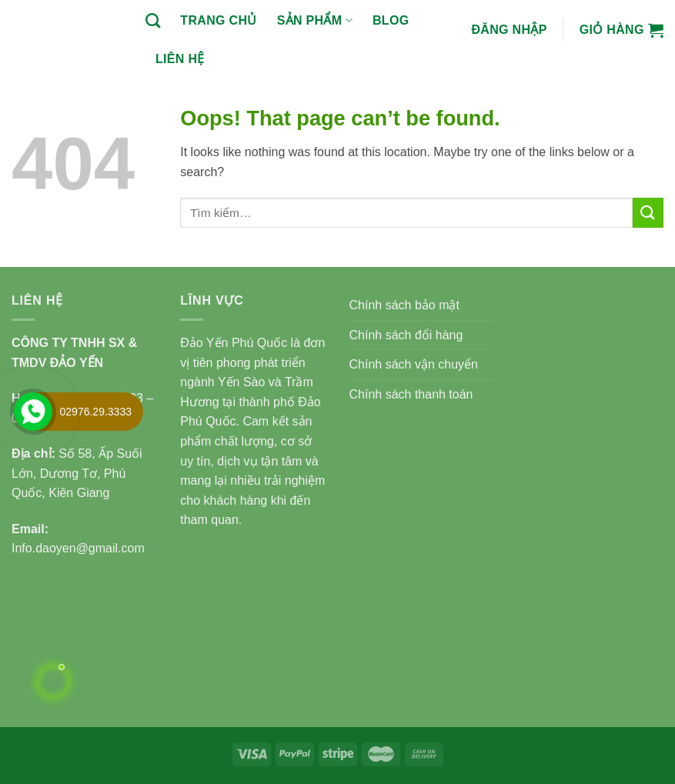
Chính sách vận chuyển (414, 364)
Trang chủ (218, 20)
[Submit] (648, 213)
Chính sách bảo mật (404, 305)
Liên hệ (180, 59)
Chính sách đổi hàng (406, 335)
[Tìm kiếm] (153, 20)
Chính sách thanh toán (411, 394)
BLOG (391, 20)
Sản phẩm (315, 20)
